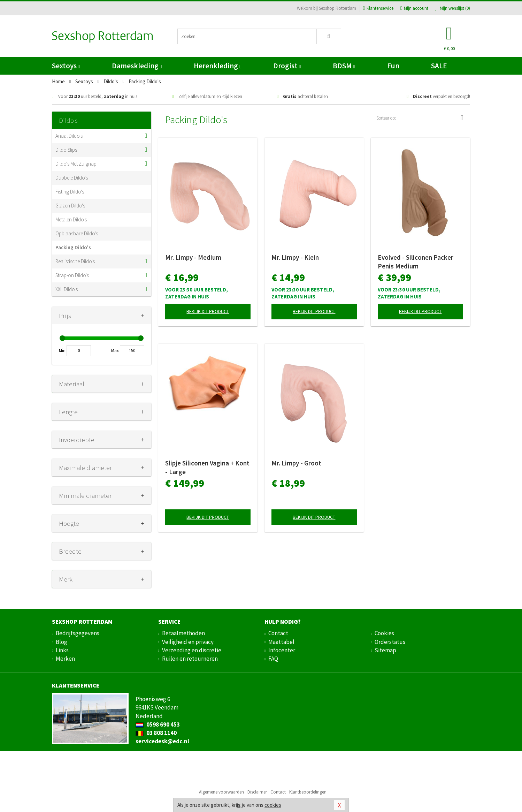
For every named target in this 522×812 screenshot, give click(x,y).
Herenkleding (217, 66)
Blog (62, 642)
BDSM (344, 66)
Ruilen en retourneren (190, 659)
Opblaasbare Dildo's (77, 233)
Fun (393, 66)
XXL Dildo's (67, 289)
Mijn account (414, 8)
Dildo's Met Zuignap (76, 164)
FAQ (273, 659)
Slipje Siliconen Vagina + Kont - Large (207, 467)
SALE (439, 66)
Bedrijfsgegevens (78, 633)
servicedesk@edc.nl (162, 741)
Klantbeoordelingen (308, 792)
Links (62, 650)
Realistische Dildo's (75, 261)
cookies (273, 805)
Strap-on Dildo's (72, 275)
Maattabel (281, 642)
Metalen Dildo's (71, 219)
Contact (278, 633)
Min (62, 351)
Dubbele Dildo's (72, 178)
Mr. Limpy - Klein (295, 257)
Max (115, 351)
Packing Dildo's (73, 247)
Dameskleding (137, 66)
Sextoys (66, 66)
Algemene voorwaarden (221, 792)
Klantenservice (378, 8)
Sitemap (385, 650)
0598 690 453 (158, 724)
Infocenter (282, 650)
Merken (65, 659)
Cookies (384, 633)
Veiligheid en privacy (188, 642)
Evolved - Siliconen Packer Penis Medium (416, 262)
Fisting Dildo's (70, 192)
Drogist (287, 66)
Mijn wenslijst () (453, 8)
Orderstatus (390, 642)
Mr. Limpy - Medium (193, 257)
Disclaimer (257, 792)
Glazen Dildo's (70, 206)
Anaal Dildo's (69, 136)
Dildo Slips (66, 150)
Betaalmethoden (183, 633)
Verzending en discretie (192, 650)
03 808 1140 (156, 733)
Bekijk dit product (208, 311)
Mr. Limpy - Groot (296, 463)
